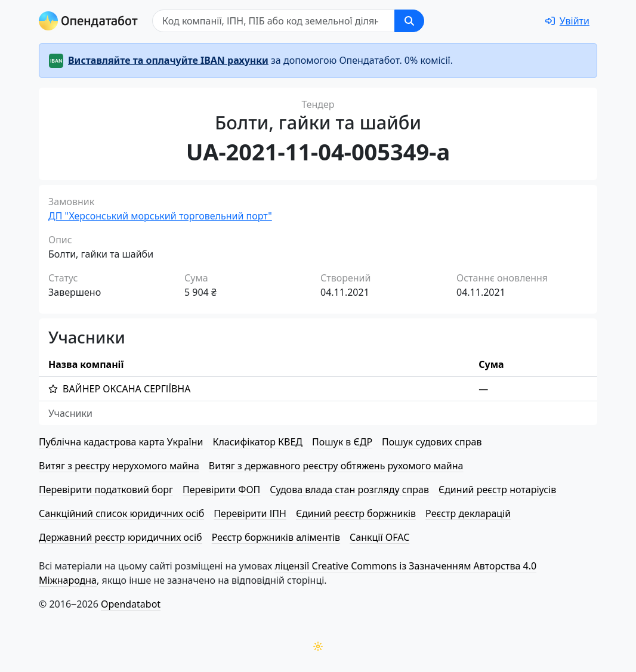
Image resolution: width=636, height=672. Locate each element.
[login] (567, 21)
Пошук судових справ (432, 442)
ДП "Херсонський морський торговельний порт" (160, 216)
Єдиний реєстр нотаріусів (497, 490)
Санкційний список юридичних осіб (121, 513)
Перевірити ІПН (250, 513)
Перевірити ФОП (221, 490)
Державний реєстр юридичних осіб (121, 537)
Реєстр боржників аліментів (276, 537)
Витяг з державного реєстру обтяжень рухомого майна (336, 466)
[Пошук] (274, 21)
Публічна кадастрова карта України (121, 442)
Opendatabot (131, 604)
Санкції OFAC (379, 537)
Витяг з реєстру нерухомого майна (119, 466)
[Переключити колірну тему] (318, 646)
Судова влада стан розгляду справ (349, 490)
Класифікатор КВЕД (257, 442)
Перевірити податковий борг (106, 490)
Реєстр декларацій (468, 513)
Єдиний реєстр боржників (356, 513)
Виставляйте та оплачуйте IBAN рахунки (168, 60)
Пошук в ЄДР (342, 442)
